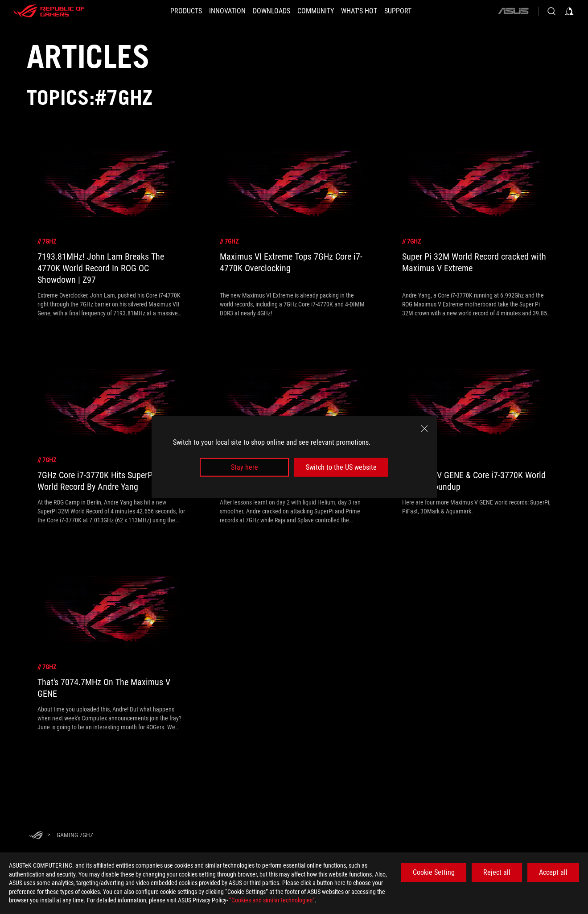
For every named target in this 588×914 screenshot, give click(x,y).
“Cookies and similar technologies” (273, 900)
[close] (424, 428)
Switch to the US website (341, 467)
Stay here (245, 467)
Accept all (554, 872)
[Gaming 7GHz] (75, 835)
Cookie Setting (435, 872)
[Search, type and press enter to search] (551, 11)
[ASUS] (513, 11)
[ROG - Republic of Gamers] (49, 11)
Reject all (498, 872)
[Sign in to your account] (569, 11)
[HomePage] (36, 836)
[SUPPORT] (411, 11)
